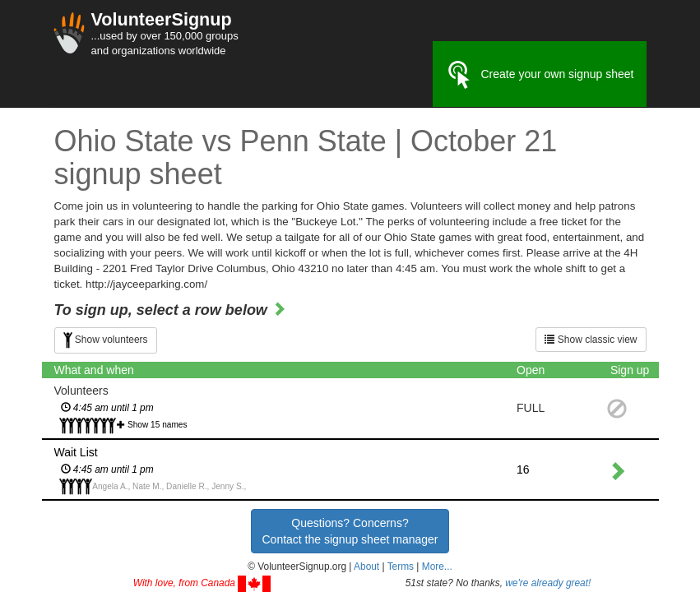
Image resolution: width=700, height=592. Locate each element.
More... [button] (437, 567)
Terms (401, 567)
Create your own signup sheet (540, 75)
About (366, 567)
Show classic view (591, 340)
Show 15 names (158, 425)
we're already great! (548, 583)
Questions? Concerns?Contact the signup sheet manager (350, 531)
